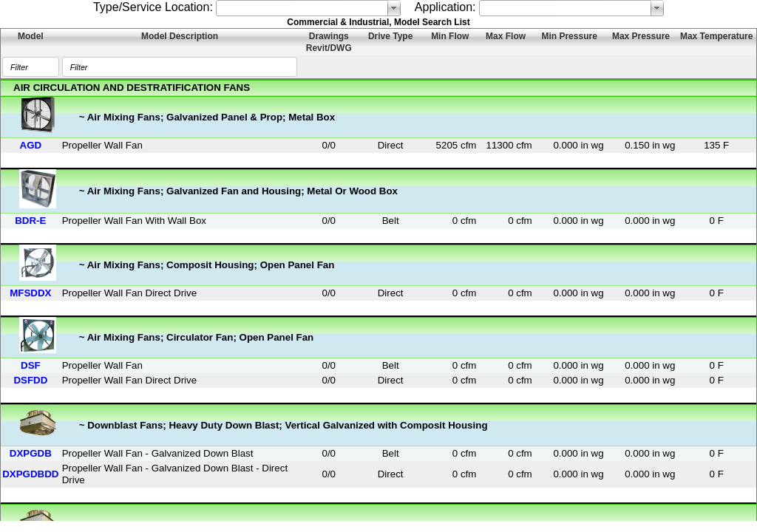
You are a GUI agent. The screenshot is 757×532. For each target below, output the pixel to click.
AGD (31, 145)
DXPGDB (31, 453)
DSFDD (30, 380)
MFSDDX (30, 293)
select (394, 8)
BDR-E (30, 221)
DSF (31, 365)
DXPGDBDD (30, 474)
